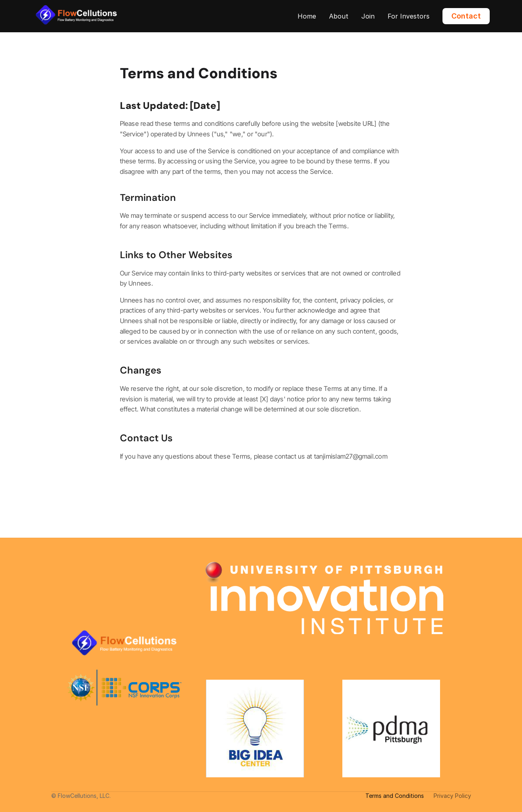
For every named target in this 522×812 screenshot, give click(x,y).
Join (368, 16)
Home (307, 16)
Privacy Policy (452, 796)
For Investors (409, 16)
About (339, 16)
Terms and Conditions (395, 796)
